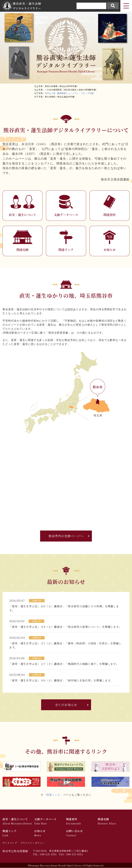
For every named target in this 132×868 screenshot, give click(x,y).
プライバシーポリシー (32, 843)
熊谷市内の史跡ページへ (66, 536)
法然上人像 (50, 93)
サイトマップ (10, 843)
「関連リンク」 (53, 795)
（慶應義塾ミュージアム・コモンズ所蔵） (75, 93)
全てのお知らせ (66, 705)
